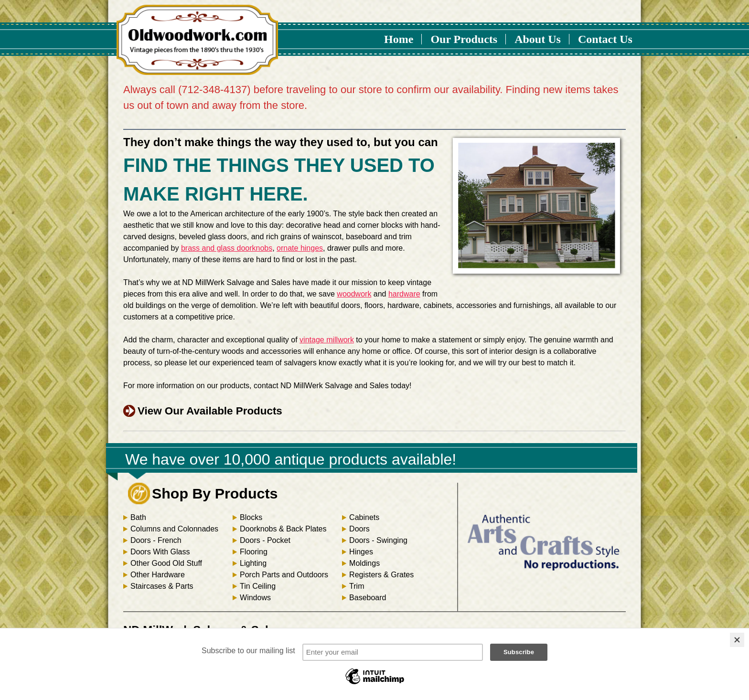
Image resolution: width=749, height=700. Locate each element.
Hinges (361, 552)
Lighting (253, 563)
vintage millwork (327, 340)
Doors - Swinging (378, 540)
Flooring (254, 552)
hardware (404, 294)
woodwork (354, 294)
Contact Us (605, 39)
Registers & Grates (381, 575)
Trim (357, 586)
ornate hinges (300, 248)
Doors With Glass (160, 552)
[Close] (737, 640)
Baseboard (368, 598)
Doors (359, 529)
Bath (138, 517)
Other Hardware (158, 575)
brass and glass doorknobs (227, 248)
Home (399, 39)
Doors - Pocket (265, 540)
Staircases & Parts (162, 586)
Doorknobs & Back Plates (283, 529)
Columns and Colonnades (174, 529)
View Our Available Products (210, 411)
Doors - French (156, 540)
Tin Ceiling (258, 586)
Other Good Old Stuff (166, 563)
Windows (255, 598)
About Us (538, 39)
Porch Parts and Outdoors (284, 575)
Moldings (364, 563)
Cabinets (364, 517)
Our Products (464, 39)
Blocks (251, 517)
